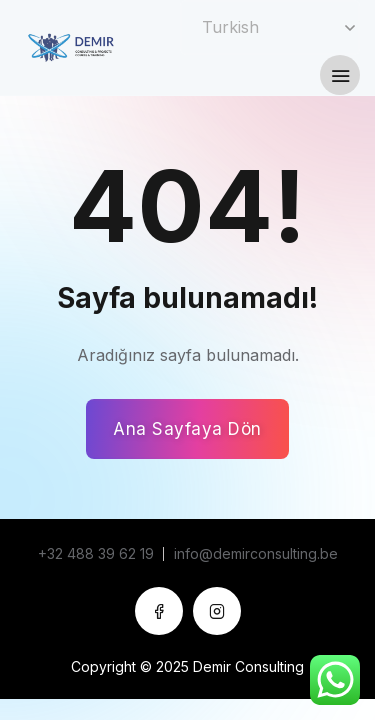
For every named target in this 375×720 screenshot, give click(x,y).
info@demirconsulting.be (256, 553)
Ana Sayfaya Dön (187, 429)
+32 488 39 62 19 (96, 553)
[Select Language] (270, 27)
